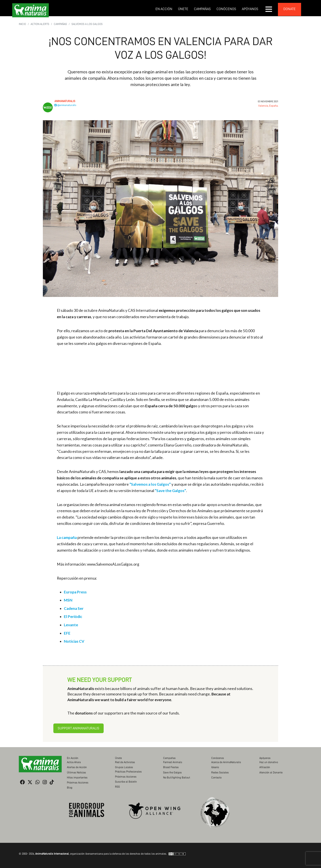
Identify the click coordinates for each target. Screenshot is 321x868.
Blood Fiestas (171, 767)
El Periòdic (73, 617)
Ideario (215, 767)
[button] (269, 9)
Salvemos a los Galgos (87, 24)
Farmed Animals (173, 762)
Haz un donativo (269, 762)
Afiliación (265, 767)
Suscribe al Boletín (126, 782)
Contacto (216, 777)
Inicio (22, 24)
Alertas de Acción (77, 767)
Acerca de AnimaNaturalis (226, 762)
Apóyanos (250, 9)
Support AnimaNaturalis (79, 728)
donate (290, 9)
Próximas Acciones (78, 782)
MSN (68, 600)
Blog (70, 788)
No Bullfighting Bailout (177, 777)
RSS (117, 787)
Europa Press (75, 592)
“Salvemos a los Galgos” (150, 484)
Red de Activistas (125, 762)
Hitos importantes (77, 777)
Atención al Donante (271, 772)
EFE (67, 633)
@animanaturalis (65, 105)
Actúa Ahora (74, 762)
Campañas (202, 9)
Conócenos (226, 9)
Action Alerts (40, 24)
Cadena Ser (74, 608)
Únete (183, 9)
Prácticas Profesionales (128, 772)
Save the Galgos (172, 772)
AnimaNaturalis (65, 101)
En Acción (164, 9)
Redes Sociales (220, 772)
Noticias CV (74, 641)
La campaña (67, 537)
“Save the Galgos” (170, 491)
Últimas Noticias (76, 772)
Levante (71, 625)
